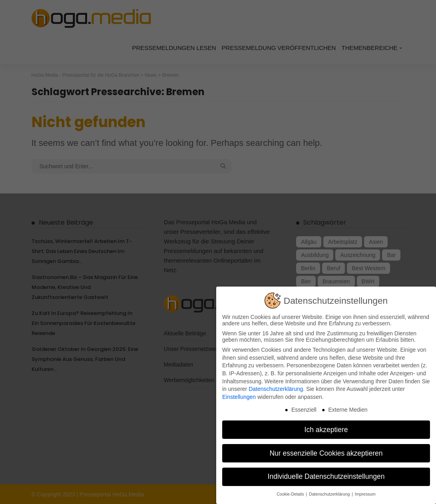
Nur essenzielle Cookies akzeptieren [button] (326, 448)
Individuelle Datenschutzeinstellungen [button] (326, 471)
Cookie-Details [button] (291, 489)
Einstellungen (239, 392)
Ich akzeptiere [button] (326, 424)
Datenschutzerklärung (276, 384)
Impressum (365, 489)
